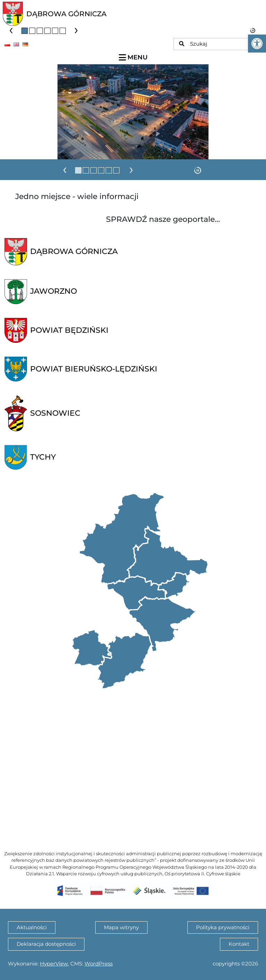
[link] (257, 44)
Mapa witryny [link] (121, 927)
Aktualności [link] (32, 927)
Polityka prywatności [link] (223, 927)
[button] (25, 31)
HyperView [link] (54, 964)
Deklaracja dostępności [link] (46, 944)
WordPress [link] (99, 964)
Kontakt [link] (239, 944)
